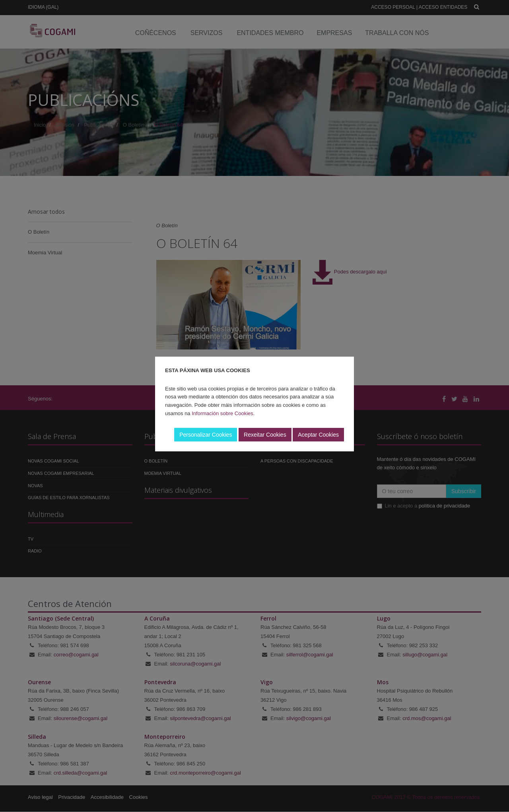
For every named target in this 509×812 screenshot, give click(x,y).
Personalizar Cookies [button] (206, 435)
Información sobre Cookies (222, 413)
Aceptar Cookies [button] (318, 435)
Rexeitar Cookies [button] (265, 435)
